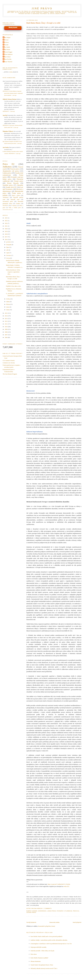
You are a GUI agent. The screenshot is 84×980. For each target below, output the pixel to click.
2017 (6, 237)
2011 (6, 324)
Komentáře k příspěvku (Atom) (47, 926)
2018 (6, 234)
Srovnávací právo (8, 201)
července (9, 255)
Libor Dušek (7, 47)
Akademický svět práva (11, 171)
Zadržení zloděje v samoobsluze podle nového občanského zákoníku (49, 940)
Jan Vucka (6, 147)
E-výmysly (14, 206)
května (8, 299)
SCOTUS (5, 205)
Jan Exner (6, 40)
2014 (6, 316)
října (8, 247)
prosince (9, 242)
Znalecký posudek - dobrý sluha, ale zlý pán (42, 951)
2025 (6, 218)
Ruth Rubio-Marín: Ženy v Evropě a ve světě (43, 23)
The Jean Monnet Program (10, 374)
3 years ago (18, 154)
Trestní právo (19, 181)
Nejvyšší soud (15, 199)
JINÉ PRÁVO (42, 8)
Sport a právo (16, 195)
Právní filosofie (13, 183)
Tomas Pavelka (7, 59)
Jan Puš (5, 115)
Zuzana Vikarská (8, 62)
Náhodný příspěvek (13, 28)
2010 (6, 327)
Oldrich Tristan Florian (9, 99)
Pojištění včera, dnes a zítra (13, 286)
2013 (6, 319)
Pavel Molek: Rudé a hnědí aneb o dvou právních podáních (46, 936)
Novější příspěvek (31, 922)
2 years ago (12, 111)
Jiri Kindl (6, 45)
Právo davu (34, 954)
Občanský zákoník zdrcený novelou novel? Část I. (44, 968)
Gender (35, 911)
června (8, 258)
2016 (6, 239)
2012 (6, 321)
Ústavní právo (31, 912)
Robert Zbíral (7, 57)
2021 (6, 226)
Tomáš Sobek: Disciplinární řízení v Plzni (42, 965)
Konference (42, 911)
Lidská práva (51, 911)
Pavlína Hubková (8, 54)
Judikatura (7, 167)
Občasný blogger (8, 52)
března (8, 304)
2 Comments (48, 909)
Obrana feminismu (36, 961)
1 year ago (14, 95)
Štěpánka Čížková (8, 131)
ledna (8, 310)
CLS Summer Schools (9, 360)
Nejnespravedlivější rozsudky (38, 947)
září (8, 250)
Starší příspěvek (77, 922)
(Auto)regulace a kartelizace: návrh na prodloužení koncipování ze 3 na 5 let (51, 944)
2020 (6, 229)
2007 (6, 335)
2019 (6, 231)
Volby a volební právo (15, 208)
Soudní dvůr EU (11, 187)
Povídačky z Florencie (64, 911)
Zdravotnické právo (7, 210)
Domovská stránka (54, 922)
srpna (8, 253)
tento (11, 72)
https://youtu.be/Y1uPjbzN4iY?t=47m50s (59, 884)
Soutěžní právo (8, 185)
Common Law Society (9, 363)
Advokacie (6, 197)
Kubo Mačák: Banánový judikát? (39, 958)
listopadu (9, 245)
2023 (6, 221)
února (8, 307)
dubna (8, 302)
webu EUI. (66, 886)
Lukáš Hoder (7, 49)
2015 (6, 313)
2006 (6, 337)
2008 (6, 332)
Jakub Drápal (7, 37)
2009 (6, 329)
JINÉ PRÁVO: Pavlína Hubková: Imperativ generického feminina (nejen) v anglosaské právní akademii (13, 93)
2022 (6, 223)
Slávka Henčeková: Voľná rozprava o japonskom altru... (13, 272)
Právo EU (76, 911)
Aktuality (20, 185)
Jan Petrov (6, 42)
